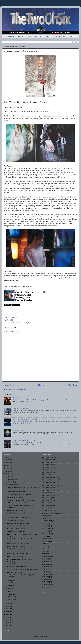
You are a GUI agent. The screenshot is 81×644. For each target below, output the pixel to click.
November (11, 479)
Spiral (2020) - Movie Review (17, 532)
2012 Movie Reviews (49, 470)
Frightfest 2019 (47, 521)
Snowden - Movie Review (21, 409)
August (10, 580)
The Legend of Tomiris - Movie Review (20, 494)
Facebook (38, 36)
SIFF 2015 (46, 564)
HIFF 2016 (46, 526)
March (10, 594)
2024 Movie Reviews (49, 505)
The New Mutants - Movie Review (18, 518)
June (9, 586)
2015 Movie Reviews (49, 477)
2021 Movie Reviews (49, 495)
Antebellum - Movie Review (16, 526)
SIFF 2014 (46, 562)
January (10, 600)
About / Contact (69, 36)
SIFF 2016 (46, 567)
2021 (8, 471)
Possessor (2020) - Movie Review (18, 523)
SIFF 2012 (46, 556)
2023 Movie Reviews (49, 503)
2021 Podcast (47, 498)
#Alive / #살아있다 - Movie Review (18, 543)
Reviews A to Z (9, 36)
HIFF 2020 (46, 536)
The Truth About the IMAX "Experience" (25, 419)
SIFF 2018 (46, 572)
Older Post (73, 385)
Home (41, 385)
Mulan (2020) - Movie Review (17, 566)
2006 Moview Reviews (49, 457)
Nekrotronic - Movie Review (16, 546)
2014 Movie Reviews (49, 475)
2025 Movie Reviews (49, 508)
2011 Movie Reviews (49, 467)
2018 (8, 606)
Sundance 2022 (47, 587)
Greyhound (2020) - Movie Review (18, 554)
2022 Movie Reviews (49, 500)
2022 (8, 468)
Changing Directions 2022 (51, 513)
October (10, 482)
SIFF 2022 (46, 579)
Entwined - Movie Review (15, 572)
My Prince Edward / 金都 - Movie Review (20, 559)
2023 (8, 465)
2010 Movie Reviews (49, 465)
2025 (8, 460)
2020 (8, 474)
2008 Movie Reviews (49, 460)
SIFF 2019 (46, 574)
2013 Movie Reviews (49, 472)
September (11, 485)
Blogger (44, 636)
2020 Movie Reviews (16, 323)
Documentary (47, 516)
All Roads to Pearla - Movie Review (19, 503)
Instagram (48, 36)
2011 (8, 626)
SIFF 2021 (46, 577)
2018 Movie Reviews (49, 485)
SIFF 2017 (46, 569)
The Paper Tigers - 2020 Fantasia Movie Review (23, 569)
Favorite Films (47, 518)
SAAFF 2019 (46, 551)
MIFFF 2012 (46, 541)
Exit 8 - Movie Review (19, 430)
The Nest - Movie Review (15, 520)
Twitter (58, 36)
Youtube (20, 36)
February (11, 597)
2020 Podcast (47, 493)
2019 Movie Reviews (49, 488)
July (9, 583)
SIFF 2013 (46, 559)
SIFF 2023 (46, 582)
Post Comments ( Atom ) (20, 389)
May (9, 588)
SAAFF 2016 (46, 546)
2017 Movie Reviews (49, 483)
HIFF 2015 (46, 523)
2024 (8, 463)
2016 (8, 612)
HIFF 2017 (46, 528)
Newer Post (9, 385)
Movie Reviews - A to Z (20, 398)
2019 (8, 603)
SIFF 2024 (46, 584)
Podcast (45, 544)
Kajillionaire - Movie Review (16, 510)
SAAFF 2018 (46, 549)
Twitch (29, 36)
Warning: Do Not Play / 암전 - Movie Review (21, 500)
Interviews (46, 539)
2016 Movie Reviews (49, 480)
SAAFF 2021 (46, 554)
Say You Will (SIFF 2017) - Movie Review (26, 441)
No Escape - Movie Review (16, 529)
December (11, 476)
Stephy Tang (27, 323)
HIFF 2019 (46, 534)
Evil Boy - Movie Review (15, 556)
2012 (8, 623)
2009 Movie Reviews (49, 462)
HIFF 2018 (46, 531)
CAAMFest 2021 (48, 511)
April (9, 591)
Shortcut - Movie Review (15, 497)
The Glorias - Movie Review (16, 492)
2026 (8, 457)
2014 (8, 617)
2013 (8, 620)
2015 (8, 614)
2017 (8, 609)
